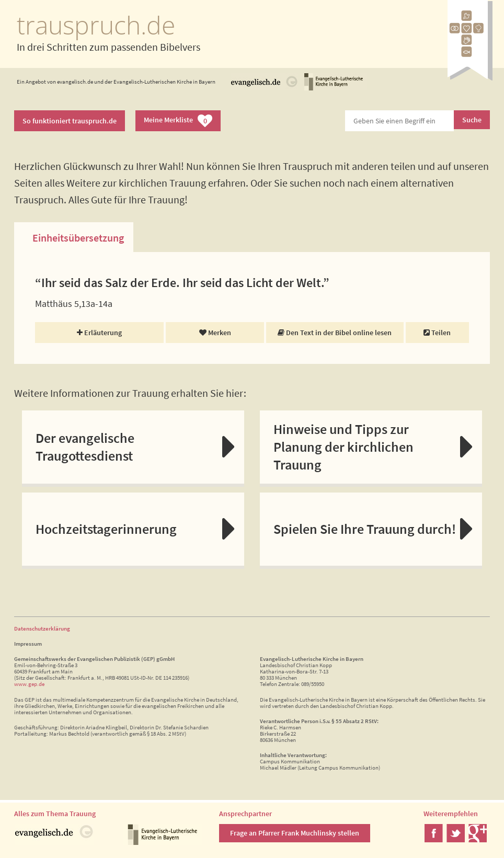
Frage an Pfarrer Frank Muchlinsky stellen (295, 833)
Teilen (437, 333)
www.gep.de (29, 684)
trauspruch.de (96, 25)
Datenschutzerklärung (42, 628)
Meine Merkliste (178, 121)
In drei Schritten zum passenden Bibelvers (108, 47)
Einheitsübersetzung (78, 238)
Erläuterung (99, 333)
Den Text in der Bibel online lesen (335, 333)
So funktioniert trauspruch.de (70, 121)
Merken (215, 333)
